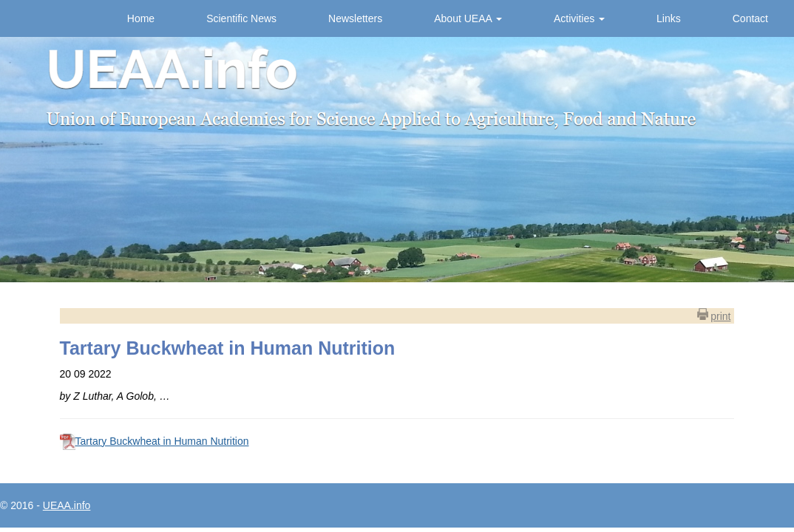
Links (669, 18)
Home (141, 18)
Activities (579, 18)
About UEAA (468, 18)
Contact (750, 18)
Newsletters (355, 18)
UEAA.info (67, 505)
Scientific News (241, 18)
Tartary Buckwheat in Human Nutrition (162, 441)
